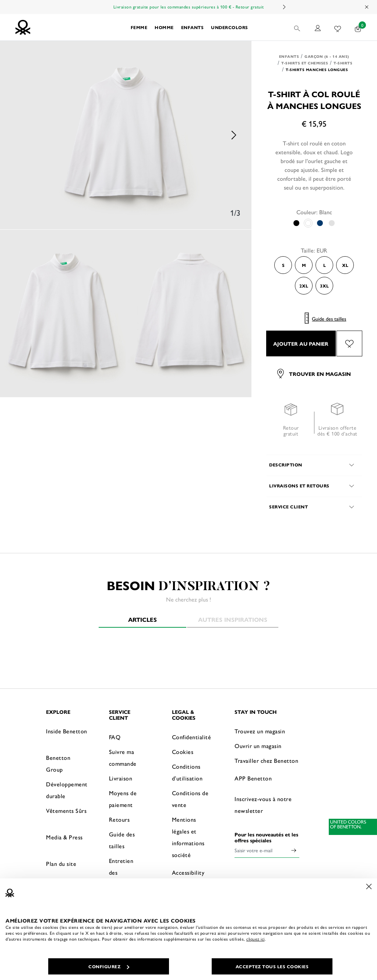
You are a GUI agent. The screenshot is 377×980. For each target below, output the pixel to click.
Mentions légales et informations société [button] (188, 837)
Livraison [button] (121, 778)
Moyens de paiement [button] (123, 799)
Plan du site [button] (61, 863)
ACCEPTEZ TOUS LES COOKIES (272, 966)
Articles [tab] (142, 619)
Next (284, 7)
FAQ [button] (115, 737)
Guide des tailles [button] (122, 840)
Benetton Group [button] (58, 763)
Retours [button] (119, 819)
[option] (126, 135)
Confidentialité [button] (192, 737)
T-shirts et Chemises (305, 63)
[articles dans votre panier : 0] (358, 27)
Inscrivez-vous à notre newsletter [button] (263, 805)
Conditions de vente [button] (190, 799)
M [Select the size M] (304, 265)
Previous (18, 135)
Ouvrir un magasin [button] (258, 746)
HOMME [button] (164, 27)
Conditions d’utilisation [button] (187, 772)
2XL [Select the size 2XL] (304, 286)
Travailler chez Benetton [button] (266, 760)
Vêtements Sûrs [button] (66, 810)
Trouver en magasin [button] (314, 374)
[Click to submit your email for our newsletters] (294, 850)
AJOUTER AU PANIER (301, 343)
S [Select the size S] (283, 265)
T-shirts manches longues (317, 70)
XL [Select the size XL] (345, 265)
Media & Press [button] (64, 837)
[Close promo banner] (367, 7)
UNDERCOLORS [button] (230, 27)
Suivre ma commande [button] (123, 757)
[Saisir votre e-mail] (261, 850)
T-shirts (343, 63)
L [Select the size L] (325, 265)
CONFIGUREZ (109, 966)
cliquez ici (256, 939)
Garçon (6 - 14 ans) (327, 56)
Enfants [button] (193, 27)
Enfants (289, 56)
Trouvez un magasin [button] (260, 731)
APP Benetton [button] (253, 778)
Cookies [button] (183, 752)
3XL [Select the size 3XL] (324, 286)
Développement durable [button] (67, 790)
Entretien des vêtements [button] (123, 872)
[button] (298, 27)
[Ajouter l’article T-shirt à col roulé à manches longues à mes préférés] (349, 343)
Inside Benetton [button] (67, 731)
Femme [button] (139, 27)
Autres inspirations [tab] (233, 619)
